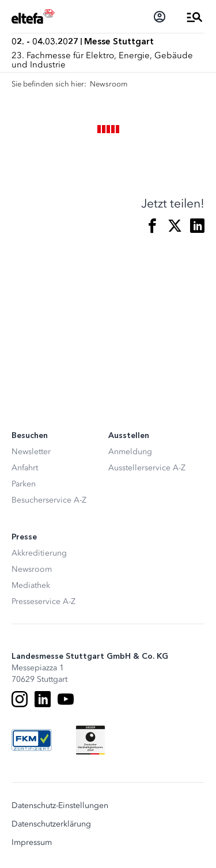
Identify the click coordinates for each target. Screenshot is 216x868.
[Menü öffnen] (195, 17)
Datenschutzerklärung (51, 824)
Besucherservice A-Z (49, 500)
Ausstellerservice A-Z (147, 468)
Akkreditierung (39, 553)
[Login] (160, 17)
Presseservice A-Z (43, 601)
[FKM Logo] (32, 740)
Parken (24, 484)
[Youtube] (66, 699)
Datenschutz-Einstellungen (60, 806)
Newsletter (31, 452)
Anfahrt (25, 468)
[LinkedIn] (43, 699)
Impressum (32, 843)
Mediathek (31, 585)
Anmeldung (130, 452)
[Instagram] (20, 699)
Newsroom (32, 569)
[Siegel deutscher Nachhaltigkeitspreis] (90, 740)
